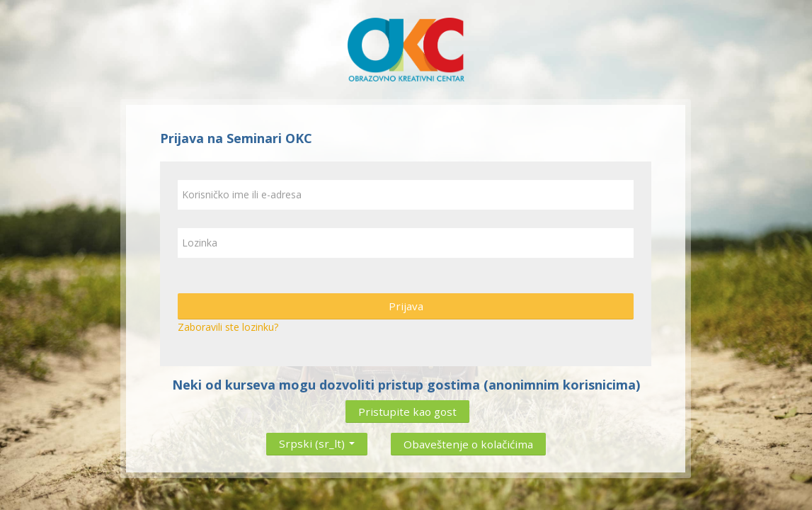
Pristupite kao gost (407, 412)
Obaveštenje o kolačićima (468, 444)
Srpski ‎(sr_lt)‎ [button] (317, 441)
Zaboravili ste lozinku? (228, 327)
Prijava (406, 306)
